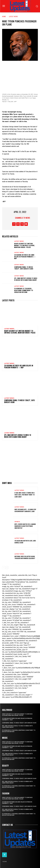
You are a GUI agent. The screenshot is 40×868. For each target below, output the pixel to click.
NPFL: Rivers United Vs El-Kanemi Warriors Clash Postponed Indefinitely (25, 526)
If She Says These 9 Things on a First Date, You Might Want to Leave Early (25, 495)
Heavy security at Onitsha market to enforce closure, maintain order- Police (25, 245)
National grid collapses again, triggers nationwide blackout (25, 557)
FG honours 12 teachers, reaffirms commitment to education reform (24, 290)
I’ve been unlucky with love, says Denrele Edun (25, 542)
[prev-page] (3, 568)
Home (4, 16)
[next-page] (7, 568)
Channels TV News (23, 218)
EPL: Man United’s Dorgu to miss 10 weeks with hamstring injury (26, 279)
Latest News (13, 16)
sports (17, 522)
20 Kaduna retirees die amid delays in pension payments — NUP (25, 257)
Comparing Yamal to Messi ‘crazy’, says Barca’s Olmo (24, 268)
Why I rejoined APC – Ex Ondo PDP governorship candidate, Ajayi (25, 510)
